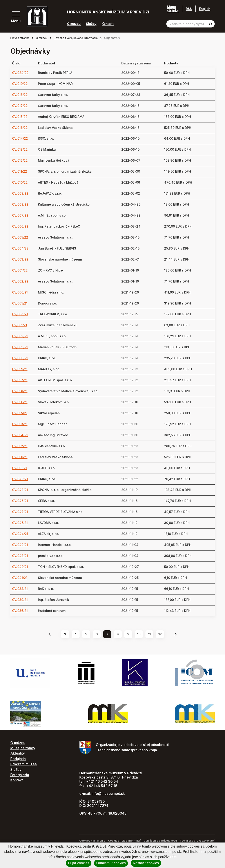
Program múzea (24, 764)
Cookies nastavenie (92, 841)
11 (149, 634)
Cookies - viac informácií (124, 841)
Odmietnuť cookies (111, 863)
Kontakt (108, 24)
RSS (189, 9)
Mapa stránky (173, 9)
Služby (91, 24)
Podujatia (18, 759)
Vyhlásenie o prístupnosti (160, 841)
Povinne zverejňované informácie (76, 38)
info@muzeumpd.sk (108, 793)
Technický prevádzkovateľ (197, 841)
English (205, 9)
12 (160, 634)
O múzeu (74, 24)
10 (139, 634)
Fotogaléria (20, 775)
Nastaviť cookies (146, 863)
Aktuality (18, 753)
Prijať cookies (79, 863)
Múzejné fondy (23, 748)
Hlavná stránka (20, 38)
